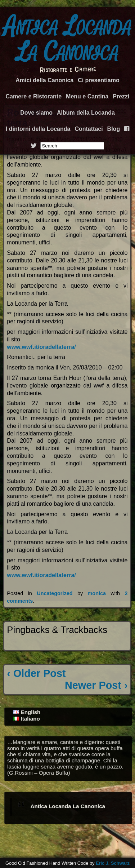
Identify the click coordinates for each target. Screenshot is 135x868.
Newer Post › (96, 685)
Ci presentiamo (99, 80)
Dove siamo (36, 113)
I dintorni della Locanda (38, 129)
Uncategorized (55, 593)
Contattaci (89, 129)
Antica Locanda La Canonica (68, 39)
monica (97, 593)
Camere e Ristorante (33, 96)
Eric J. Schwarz (113, 863)
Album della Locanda (86, 113)
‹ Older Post (36, 673)
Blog (114, 129)
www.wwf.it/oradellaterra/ (41, 347)
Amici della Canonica (44, 80)
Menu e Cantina (87, 96)
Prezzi (121, 96)
